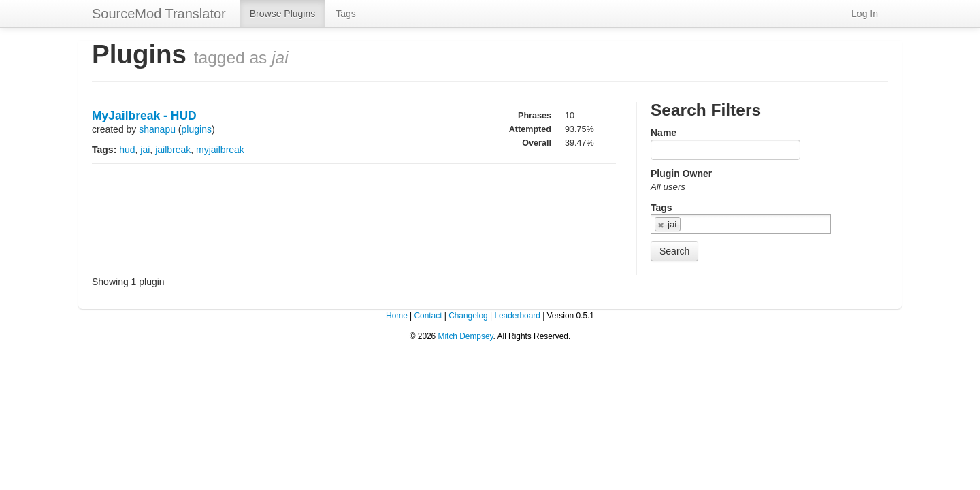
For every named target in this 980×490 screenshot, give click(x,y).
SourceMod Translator (159, 14)
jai (145, 150)
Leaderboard (517, 316)
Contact (428, 316)
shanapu (157, 129)
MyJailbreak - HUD (144, 116)
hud (127, 150)
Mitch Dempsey (466, 336)
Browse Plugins (283, 14)
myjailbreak (220, 150)
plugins (197, 129)
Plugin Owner (681, 174)
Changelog (468, 316)
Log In (865, 14)
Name (664, 133)
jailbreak (173, 150)
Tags (346, 14)
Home (397, 316)
